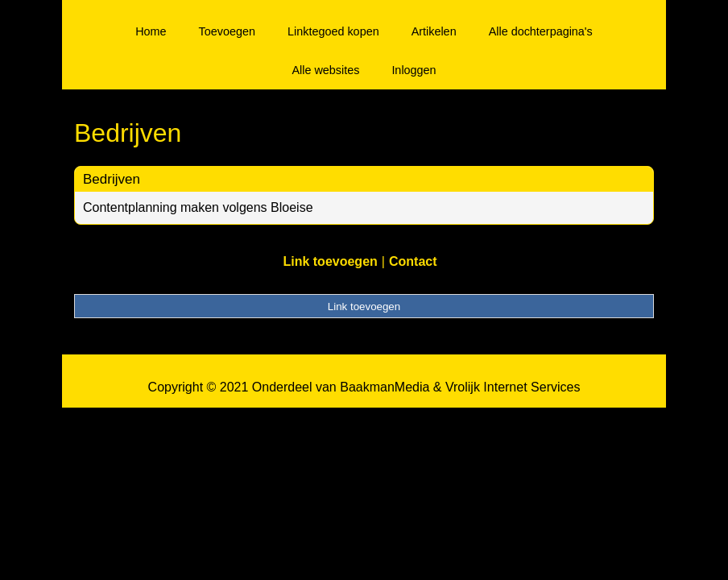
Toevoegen (227, 31)
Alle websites (325, 70)
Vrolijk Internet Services (513, 387)
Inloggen (414, 70)
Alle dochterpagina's (541, 31)
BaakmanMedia (385, 387)
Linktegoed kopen (333, 31)
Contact (413, 261)
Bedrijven (112, 179)
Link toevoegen (330, 261)
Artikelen (434, 31)
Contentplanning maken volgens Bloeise (198, 207)
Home (151, 31)
